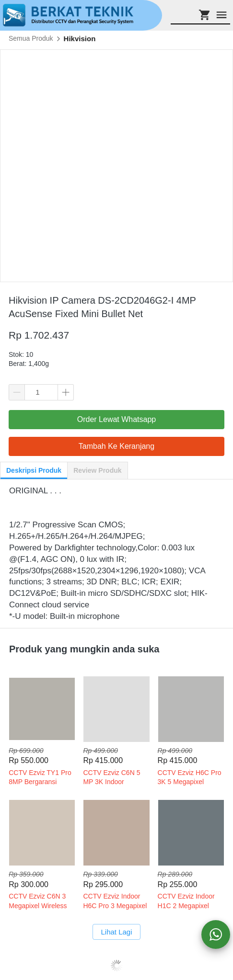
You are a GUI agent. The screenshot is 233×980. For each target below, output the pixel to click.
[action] (216, 934)
